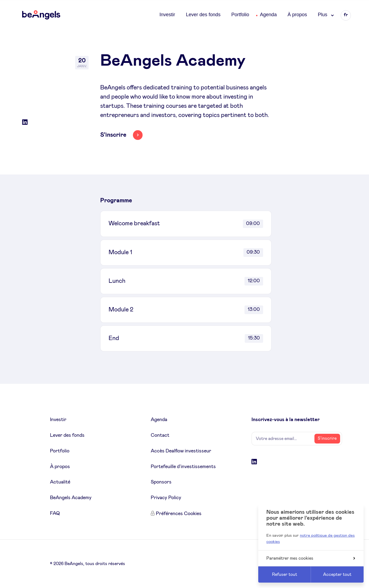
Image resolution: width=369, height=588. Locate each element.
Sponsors (161, 482)
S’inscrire (327, 438)
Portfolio (240, 15)
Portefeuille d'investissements (183, 467)
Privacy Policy (166, 498)
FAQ (55, 513)
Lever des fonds (203, 15)
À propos (297, 15)
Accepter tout (337, 574)
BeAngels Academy (71, 498)
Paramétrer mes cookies (311, 558)
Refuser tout (285, 574)
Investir (167, 15)
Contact (160, 435)
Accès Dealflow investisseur (181, 451)
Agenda (268, 15)
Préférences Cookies (179, 514)
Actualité (60, 482)
